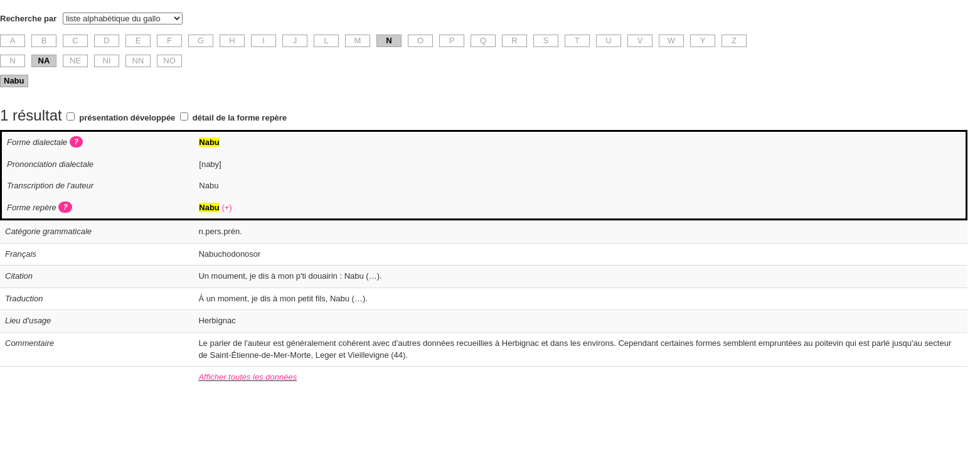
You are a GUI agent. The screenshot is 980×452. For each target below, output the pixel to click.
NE (75, 61)
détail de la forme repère (240, 118)
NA (44, 61)
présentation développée (127, 118)
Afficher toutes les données (248, 377)
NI (107, 61)
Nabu (14, 81)
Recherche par (28, 19)
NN (138, 61)
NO (169, 61)
